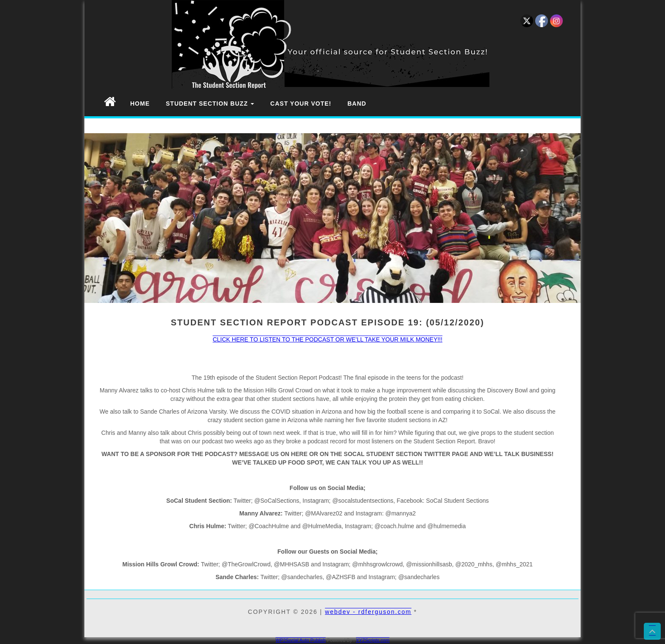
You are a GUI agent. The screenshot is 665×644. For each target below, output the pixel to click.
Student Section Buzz (210, 104)
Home (140, 104)
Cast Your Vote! (301, 104)
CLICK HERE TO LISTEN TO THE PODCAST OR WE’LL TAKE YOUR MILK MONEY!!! (327, 339)
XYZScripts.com (373, 640)
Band (357, 104)
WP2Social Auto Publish (301, 640)
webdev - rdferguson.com (368, 612)
